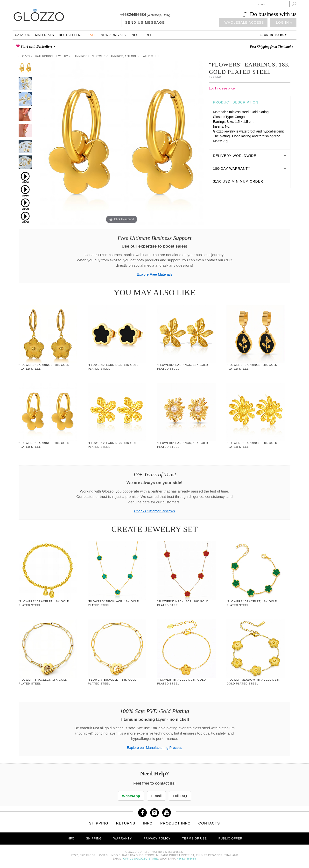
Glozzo (24, 56)
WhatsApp (130, 796)
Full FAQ (181, 796)
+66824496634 (133, 15)
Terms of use (195, 839)
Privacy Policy (157, 839)
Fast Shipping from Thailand (270, 47)
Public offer (230, 839)
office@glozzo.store (141, 859)
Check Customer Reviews (155, 511)
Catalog (23, 35)
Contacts (209, 823)
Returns (126, 823)
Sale (92, 35)
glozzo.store (222, 146)
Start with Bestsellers (36, 47)
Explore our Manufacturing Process (155, 748)
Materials (45, 35)
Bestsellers (71, 35)
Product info (176, 823)
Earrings (80, 56)
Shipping (99, 823)
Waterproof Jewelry (51, 56)
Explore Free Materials (154, 274)
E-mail (156, 796)
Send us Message (145, 22)
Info (135, 35)
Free (148, 35)
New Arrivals (113, 35)
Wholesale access (244, 22)
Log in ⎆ (284, 22)
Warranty (123, 839)
